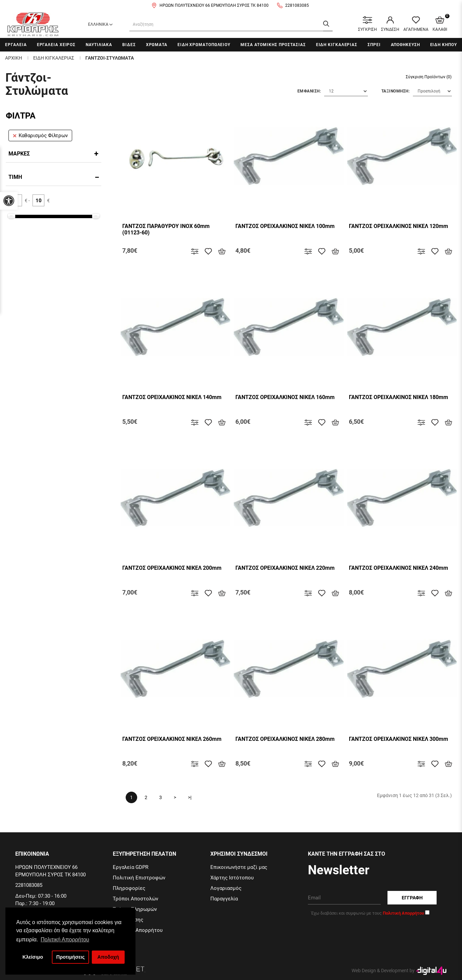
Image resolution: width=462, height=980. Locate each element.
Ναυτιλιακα (99, 45)
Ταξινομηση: (396, 91)
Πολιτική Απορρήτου (138, 930)
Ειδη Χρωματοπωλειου (204, 45)
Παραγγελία (224, 899)
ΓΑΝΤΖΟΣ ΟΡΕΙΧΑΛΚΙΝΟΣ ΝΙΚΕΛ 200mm (172, 568)
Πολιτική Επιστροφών (139, 878)
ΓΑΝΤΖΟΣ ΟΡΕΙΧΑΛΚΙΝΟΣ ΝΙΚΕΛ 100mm (285, 226)
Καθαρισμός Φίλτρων (40, 135)
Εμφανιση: (309, 91)
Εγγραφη (412, 898)
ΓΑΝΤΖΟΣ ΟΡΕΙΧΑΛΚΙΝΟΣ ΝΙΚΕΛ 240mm (398, 568)
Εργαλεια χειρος (56, 45)
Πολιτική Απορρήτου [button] (65, 940)
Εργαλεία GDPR (131, 867)
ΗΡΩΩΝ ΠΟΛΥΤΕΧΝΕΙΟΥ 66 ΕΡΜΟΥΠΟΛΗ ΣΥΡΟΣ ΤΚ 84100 (214, 5)
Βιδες (129, 45)
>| (190, 797)
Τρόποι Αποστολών (135, 899)
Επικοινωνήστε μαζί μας (239, 867)
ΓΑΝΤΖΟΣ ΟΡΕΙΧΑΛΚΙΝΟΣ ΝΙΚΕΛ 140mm (172, 397)
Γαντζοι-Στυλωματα (110, 58)
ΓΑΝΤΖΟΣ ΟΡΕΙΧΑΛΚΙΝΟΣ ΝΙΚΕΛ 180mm (398, 397)
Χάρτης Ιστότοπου (232, 878)
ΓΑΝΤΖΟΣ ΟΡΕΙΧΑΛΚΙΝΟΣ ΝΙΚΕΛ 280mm (285, 739)
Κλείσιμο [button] (33, 957)
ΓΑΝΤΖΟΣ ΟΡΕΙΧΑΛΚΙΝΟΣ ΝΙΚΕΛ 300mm (398, 739)
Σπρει (374, 45)
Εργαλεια (16, 45)
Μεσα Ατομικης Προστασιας (273, 45)
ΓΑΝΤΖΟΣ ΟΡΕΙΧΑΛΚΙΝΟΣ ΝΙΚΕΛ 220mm (285, 568)
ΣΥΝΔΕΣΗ (390, 24)
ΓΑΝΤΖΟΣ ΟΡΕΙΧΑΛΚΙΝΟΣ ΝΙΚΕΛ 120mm (398, 226)
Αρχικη (14, 58)
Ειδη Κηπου (444, 45)
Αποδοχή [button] (108, 957)
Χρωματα (157, 45)
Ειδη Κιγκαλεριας (337, 45)
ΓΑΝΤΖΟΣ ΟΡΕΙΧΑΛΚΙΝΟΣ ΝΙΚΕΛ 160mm (285, 397)
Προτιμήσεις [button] (70, 957)
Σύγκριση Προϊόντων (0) (429, 77)
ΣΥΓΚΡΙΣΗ (367, 24)
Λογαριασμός (226, 888)
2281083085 (297, 5)
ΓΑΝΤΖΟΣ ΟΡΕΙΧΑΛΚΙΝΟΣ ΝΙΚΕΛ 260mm (172, 739)
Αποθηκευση (405, 45)
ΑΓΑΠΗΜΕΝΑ (416, 24)
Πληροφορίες (129, 888)
